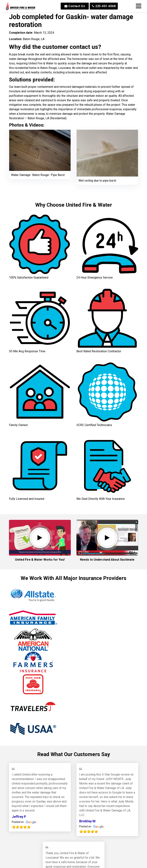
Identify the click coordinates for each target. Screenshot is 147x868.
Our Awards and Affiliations (73, 857)
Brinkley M (87, 732)
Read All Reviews (73, 839)
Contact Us (75, 6)
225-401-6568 (104, 6)
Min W (50, 815)
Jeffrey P (19, 728)
